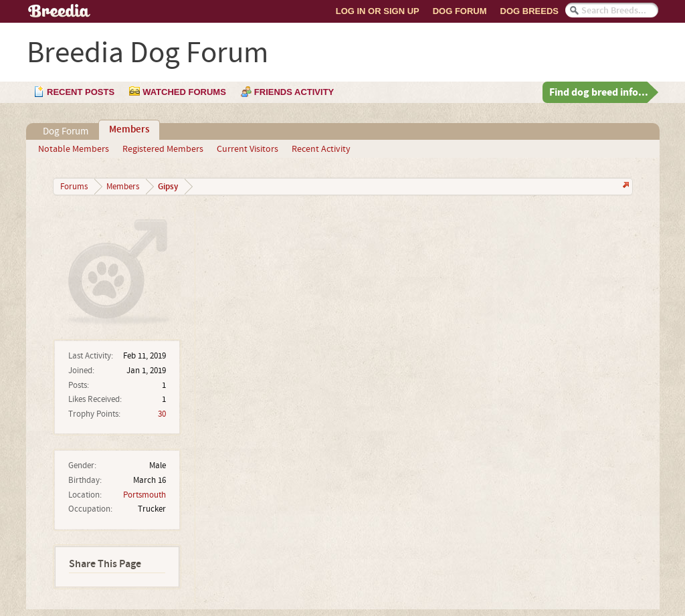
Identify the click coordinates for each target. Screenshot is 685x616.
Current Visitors (248, 149)
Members (129, 130)
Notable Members (74, 149)
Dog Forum (460, 11)
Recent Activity (321, 149)
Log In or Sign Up (378, 11)
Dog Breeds (529, 11)
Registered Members (163, 149)
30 (162, 414)
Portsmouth (144, 495)
